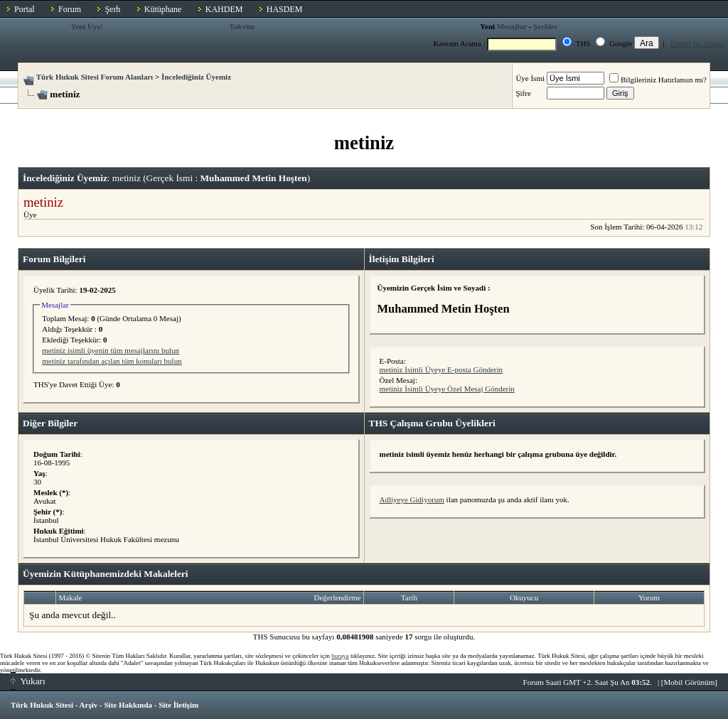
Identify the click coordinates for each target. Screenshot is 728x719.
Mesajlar (512, 26)
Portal (25, 9)
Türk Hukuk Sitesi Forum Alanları (95, 77)
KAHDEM (224, 9)
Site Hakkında (128, 705)
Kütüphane (163, 9)
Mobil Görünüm (690, 682)
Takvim (242, 26)
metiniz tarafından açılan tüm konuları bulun (112, 361)
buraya (340, 656)
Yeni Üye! (87, 26)
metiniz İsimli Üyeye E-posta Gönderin (441, 369)
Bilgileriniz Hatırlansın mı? (658, 80)
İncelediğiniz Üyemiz (196, 77)
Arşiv (89, 705)
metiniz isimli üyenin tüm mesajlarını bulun (111, 350)
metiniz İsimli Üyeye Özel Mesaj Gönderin (447, 389)
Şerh (112, 9)
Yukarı (28, 681)
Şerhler (546, 26)
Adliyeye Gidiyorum (412, 499)
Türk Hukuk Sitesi (42, 705)
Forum (70, 9)
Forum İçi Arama (697, 43)
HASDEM (285, 9)
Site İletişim (178, 705)
